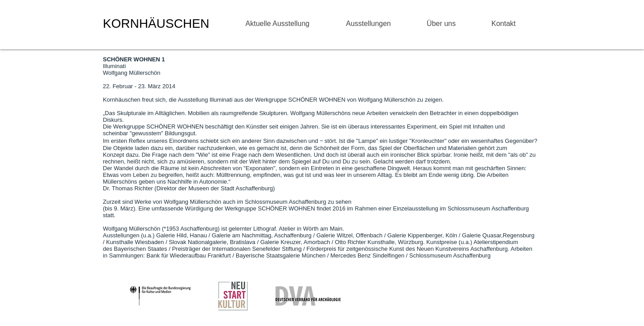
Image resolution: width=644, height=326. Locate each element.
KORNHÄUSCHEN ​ (158, 24)
